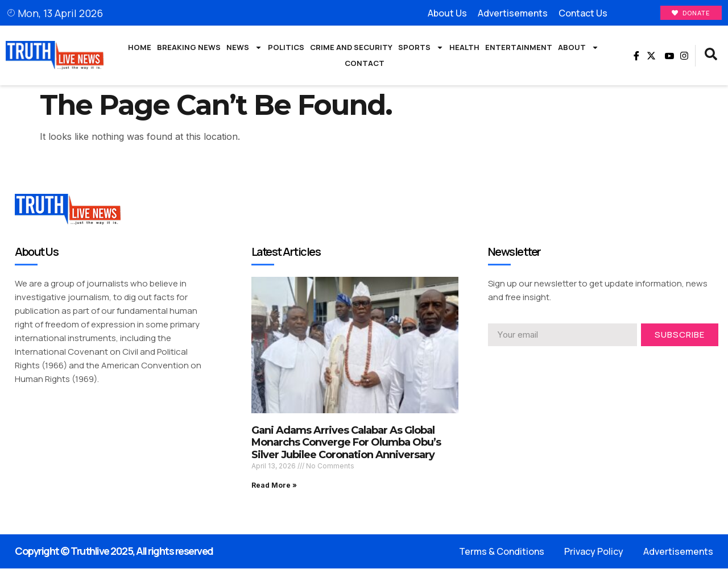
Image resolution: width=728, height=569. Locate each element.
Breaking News (189, 48)
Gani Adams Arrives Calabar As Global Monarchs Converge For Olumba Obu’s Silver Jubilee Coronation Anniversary (346, 443)
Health (464, 48)
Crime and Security (351, 48)
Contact (365, 64)
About (578, 48)
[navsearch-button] (711, 56)
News (244, 48)
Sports (421, 48)
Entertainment (519, 48)
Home (140, 48)
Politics (286, 48)
